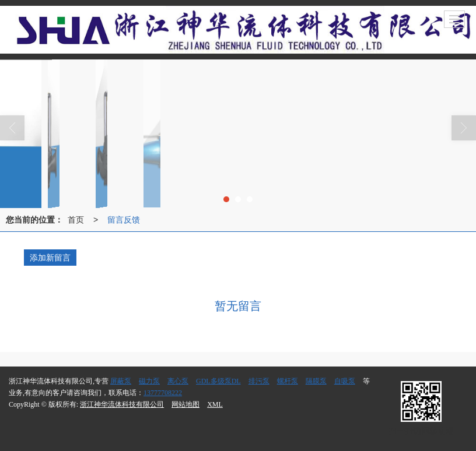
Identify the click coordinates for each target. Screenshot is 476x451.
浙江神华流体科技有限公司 (122, 404)
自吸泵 (345, 381)
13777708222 (163, 393)
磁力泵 (149, 381)
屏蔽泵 (121, 381)
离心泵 (178, 381)
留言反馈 (124, 220)
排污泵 (259, 381)
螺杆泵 (288, 381)
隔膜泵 (316, 381)
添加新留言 (50, 258)
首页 (76, 220)
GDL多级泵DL (218, 381)
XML (215, 404)
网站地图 (185, 404)
